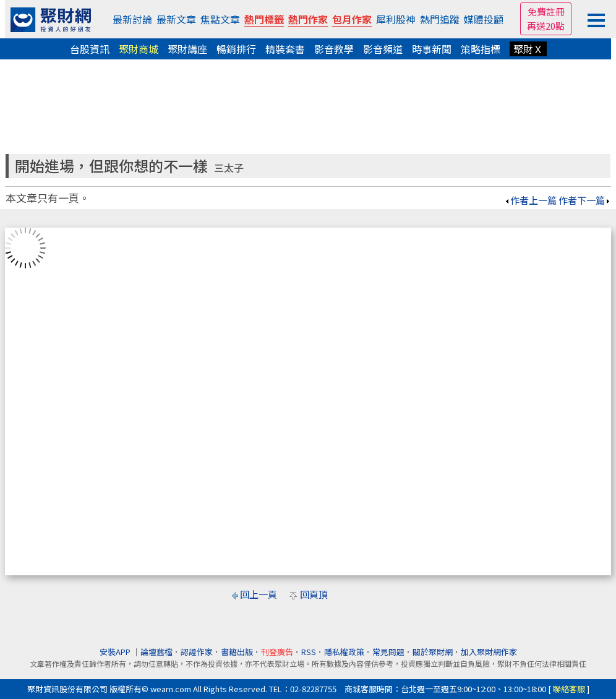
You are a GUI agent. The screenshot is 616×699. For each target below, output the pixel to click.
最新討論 (132, 19)
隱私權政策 (344, 652)
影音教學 (334, 49)
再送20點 (546, 26)
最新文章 (176, 19)
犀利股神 (396, 19)
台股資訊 (90, 49)
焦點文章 (220, 19)
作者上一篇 (530, 200)
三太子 (229, 168)
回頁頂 (314, 594)
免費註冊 (546, 11)
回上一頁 (259, 594)
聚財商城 (139, 49)
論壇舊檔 (156, 652)
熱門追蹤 (440, 19)
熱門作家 (308, 19)
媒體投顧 (484, 19)
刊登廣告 (277, 652)
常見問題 (388, 652)
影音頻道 (383, 49)
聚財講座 (187, 49)
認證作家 (197, 652)
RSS (309, 652)
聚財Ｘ (528, 49)
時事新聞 (432, 49)
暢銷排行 (236, 49)
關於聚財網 (433, 652)
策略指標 (481, 49)
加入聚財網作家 (489, 652)
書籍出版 (237, 652)
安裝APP (116, 652)
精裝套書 (285, 49)
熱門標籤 (264, 19)
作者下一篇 (585, 200)
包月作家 (352, 19)
